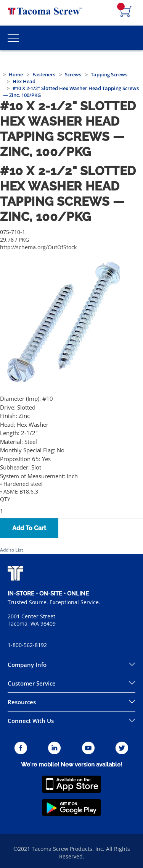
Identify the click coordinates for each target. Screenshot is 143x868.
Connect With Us (31, 721)
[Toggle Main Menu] (13, 38)
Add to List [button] (12, 550)
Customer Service (32, 683)
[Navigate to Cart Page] (126, 12)
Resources (22, 702)
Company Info (27, 665)
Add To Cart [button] (29, 528)
